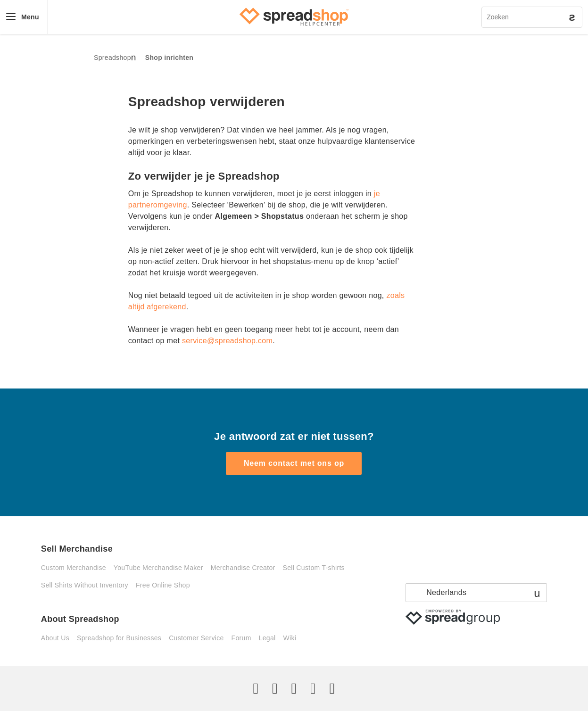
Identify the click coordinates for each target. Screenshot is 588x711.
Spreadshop (112, 58)
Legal (267, 638)
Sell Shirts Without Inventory (85, 585)
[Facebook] (275, 688)
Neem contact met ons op (294, 463)
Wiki (290, 638)
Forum (241, 638)
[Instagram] (294, 688)
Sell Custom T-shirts (314, 568)
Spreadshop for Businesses (119, 638)
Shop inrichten (169, 58)
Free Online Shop (163, 585)
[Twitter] (256, 688)
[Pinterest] (313, 688)
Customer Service (196, 638)
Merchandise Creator (243, 568)
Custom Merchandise (74, 568)
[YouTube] (332, 688)
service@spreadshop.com (227, 341)
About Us (55, 638)
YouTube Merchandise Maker (158, 568)
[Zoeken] (532, 17)
